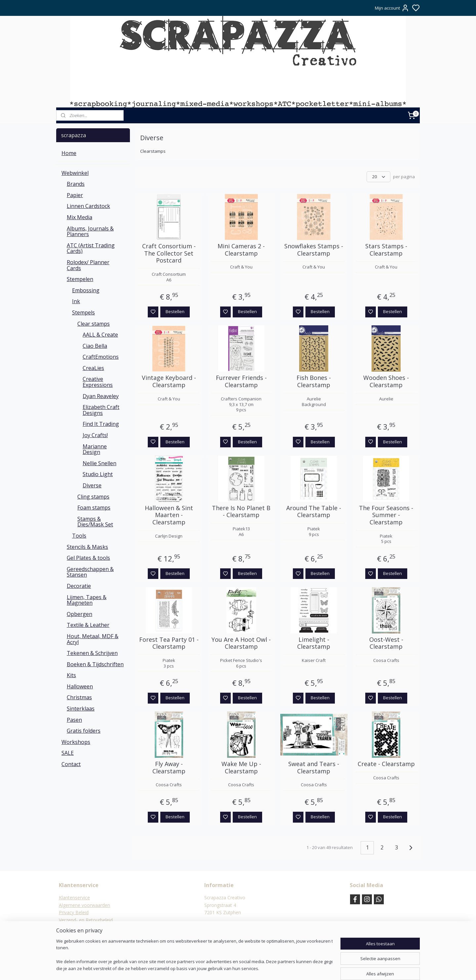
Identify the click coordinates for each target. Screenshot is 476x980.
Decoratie (79, 586)
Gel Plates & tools (88, 558)
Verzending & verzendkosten (89, 927)
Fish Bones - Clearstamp (314, 381)
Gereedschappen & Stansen (90, 572)
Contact (71, 764)
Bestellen (175, 311)
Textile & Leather (88, 625)
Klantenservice (74, 898)
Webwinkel (75, 173)
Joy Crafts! (95, 435)
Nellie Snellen (99, 463)
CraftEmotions (101, 357)
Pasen (74, 720)
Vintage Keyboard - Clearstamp (169, 381)
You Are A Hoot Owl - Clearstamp (241, 643)
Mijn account (392, 8)
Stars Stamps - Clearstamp (386, 250)
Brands (76, 184)
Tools (79, 536)
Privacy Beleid (74, 912)
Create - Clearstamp (386, 764)
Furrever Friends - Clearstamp (241, 381)
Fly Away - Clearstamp (169, 768)
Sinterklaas (81, 709)
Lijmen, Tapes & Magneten (87, 600)
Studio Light (98, 474)
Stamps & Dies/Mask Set (95, 522)
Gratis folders (84, 731)
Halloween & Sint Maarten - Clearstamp (169, 515)
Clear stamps (94, 324)
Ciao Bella (95, 346)
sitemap (256, 968)
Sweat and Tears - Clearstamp (314, 768)
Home (69, 153)
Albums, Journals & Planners (90, 231)
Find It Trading (101, 424)
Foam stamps (94, 508)
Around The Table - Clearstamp (314, 512)
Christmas (79, 697)
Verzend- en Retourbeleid (86, 920)
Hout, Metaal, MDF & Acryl (93, 639)
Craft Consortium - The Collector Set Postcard (169, 253)
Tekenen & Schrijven (92, 653)
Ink (76, 301)
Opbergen (79, 614)
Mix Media (79, 217)
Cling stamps (93, 497)
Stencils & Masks (87, 547)
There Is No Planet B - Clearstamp (241, 512)
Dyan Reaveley (101, 396)
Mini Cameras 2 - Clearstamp (241, 250)
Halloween (80, 686)
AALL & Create (100, 335)
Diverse (92, 485)
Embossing (86, 290)
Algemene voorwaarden (84, 905)
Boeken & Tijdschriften (95, 664)
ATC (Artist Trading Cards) (91, 248)
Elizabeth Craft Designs (101, 410)
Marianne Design (95, 449)
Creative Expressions (98, 382)
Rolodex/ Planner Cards (88, 265)
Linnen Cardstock (88, 206)
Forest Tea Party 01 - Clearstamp (169, 643)
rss (270, 968)
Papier (75, 195)
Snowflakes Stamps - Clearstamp (314, 250)
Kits (71, 675)
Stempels (83, 312)
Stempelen (80, 279)
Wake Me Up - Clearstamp (241, 768)
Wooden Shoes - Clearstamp (386, 381)
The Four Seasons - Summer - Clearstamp (386, 515)
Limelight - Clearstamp (314, 643)
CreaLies (93, 368)
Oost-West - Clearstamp (386, 643)
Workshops (76, 742)
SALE (68, 753)
